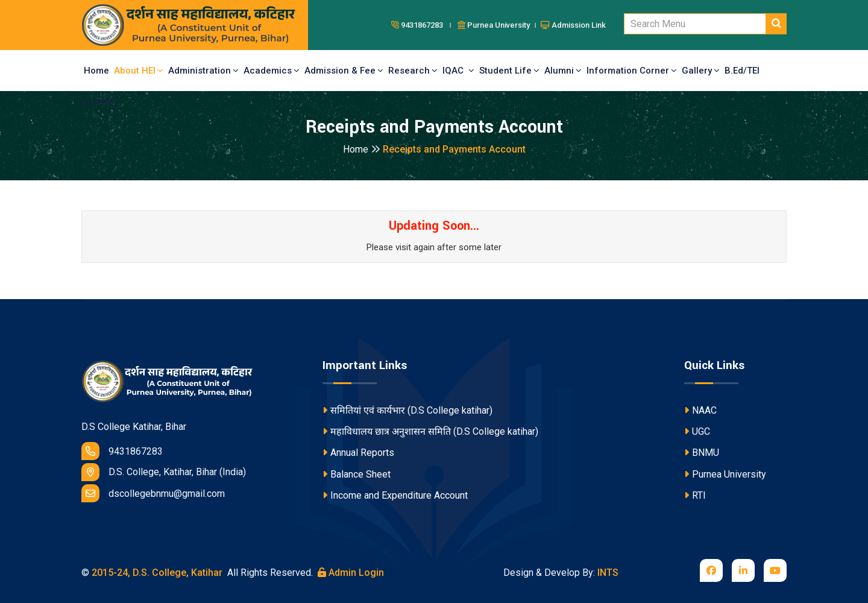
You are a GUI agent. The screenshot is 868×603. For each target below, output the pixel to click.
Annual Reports (358, 453)
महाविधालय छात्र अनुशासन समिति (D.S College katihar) (430, 431)
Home (96, 71)
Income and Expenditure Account (395, 495)
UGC (697, 431)
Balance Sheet (357, 474)
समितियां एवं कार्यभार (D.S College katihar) (407, 410)
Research (413, 71)
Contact (101, 101)
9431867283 (122, 451)
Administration (203, 71)
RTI (695, 495)
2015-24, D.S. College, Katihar (156, 573)
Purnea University (725, 474)
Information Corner (632, 71)
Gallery (701, 71)
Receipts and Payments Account (454, 149)
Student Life (509, 71)
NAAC (700, 410)
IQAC (458, 71)
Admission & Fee (344, 71)
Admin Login (351, 573)
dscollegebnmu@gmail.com (153, 493)
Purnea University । (498, 25)
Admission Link (573, 25)
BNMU (702, 453)
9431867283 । (423, 25)
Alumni (563, 71)
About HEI (139, 71)
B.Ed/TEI (742, 71)
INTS (608, 573)
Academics (272, 71)
